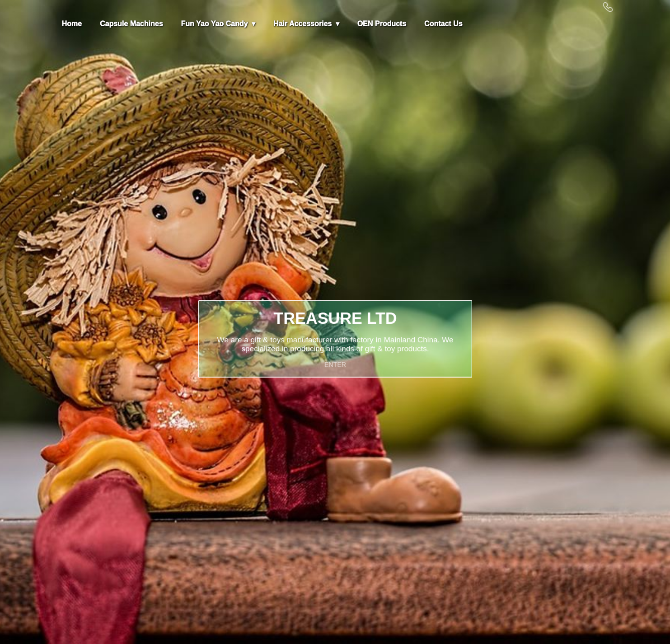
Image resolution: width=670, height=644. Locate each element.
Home (72, 24)
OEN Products (382, 24)
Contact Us (443, 24)
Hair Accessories (302, 24)
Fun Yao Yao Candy (216, 24)
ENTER (335, 361)
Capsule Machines (131, 24)
